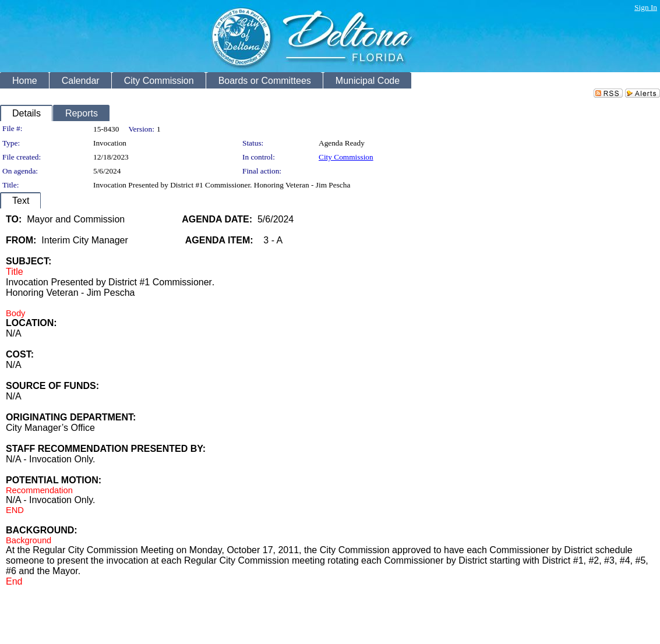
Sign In (646, 7)
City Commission (346, 157)
